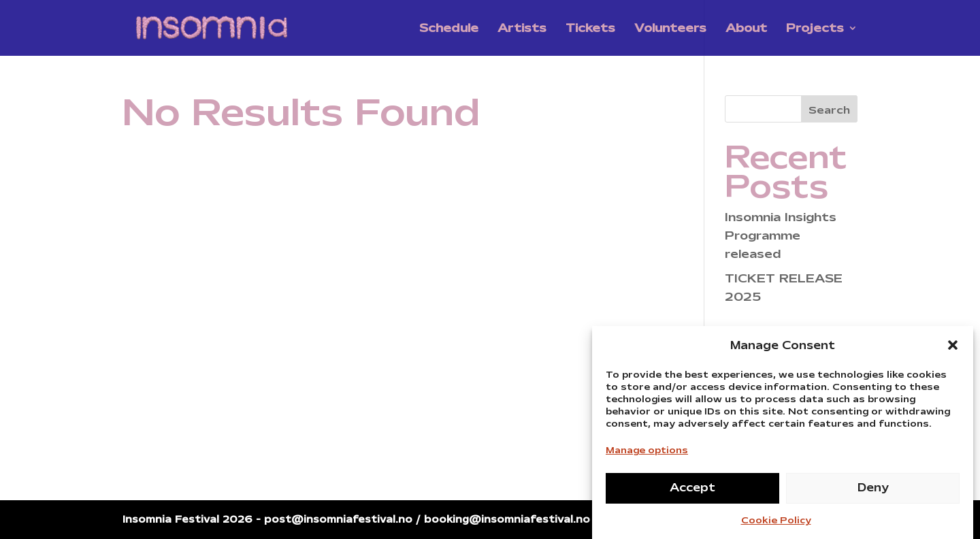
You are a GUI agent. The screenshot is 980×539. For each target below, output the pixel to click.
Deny (873, 491)
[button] (953, 348)
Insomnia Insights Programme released (781, 235)
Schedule (449, 29)
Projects (815, 29)
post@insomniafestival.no (338, 519)
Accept (692, 491)
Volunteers (670, 29)
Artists (522, 29)
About (746, 29)
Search (829, 110)
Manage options (647, 453)
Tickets (590, 29)
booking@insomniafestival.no (507, 519)
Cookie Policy (776, 523)
